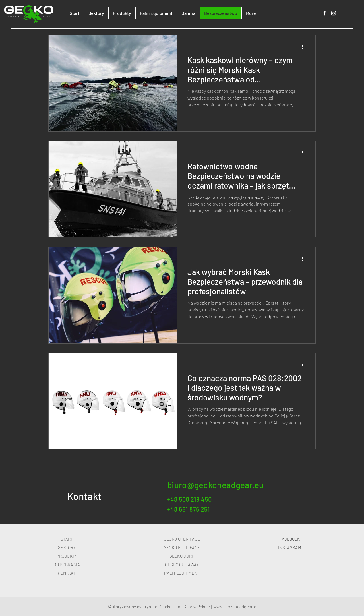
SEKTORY (67, 547)
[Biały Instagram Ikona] (334, 13)
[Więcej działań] (304, 47)
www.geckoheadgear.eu (236, 607)
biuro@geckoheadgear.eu (216, 485)
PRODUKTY (67, 556)
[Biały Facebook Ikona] (325, 13)
